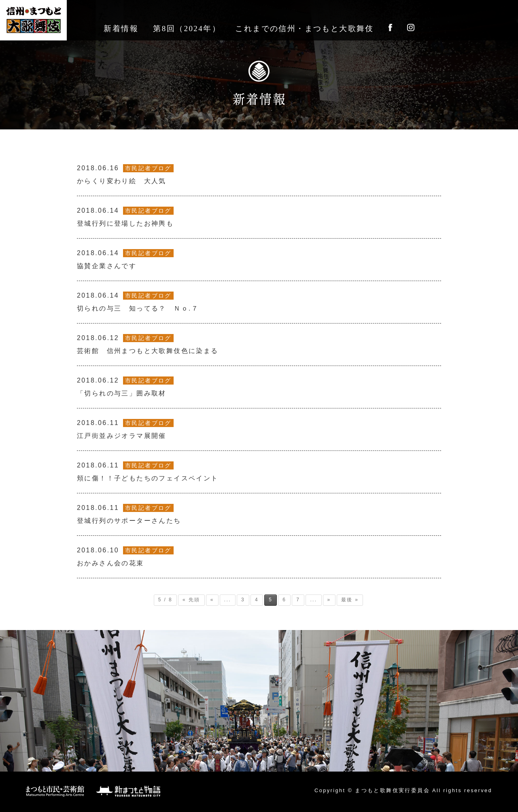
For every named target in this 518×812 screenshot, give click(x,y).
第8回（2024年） (187, 29)
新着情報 (121, 29)
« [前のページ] (212, 600)
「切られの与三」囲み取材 (125, 387)
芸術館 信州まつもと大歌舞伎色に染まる (148, 344)
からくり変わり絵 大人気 (125, 174)
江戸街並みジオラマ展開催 (125, 429)
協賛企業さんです (125, 259)
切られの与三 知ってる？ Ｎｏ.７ (138, 302)
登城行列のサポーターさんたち (129, 514)
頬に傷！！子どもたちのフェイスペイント (148, 472)
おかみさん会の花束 (125, 556)
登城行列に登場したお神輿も (125, 217)
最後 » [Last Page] (350, 600)
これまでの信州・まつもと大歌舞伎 (304, 29)
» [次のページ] (329, 600)
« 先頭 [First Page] (191, 600)
